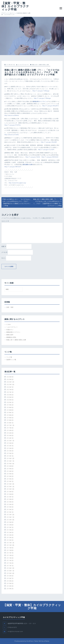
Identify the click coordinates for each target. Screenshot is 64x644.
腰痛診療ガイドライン (40, 101)
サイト (4, 258)
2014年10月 (10, 464)
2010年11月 (10, 571)
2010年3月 (10, 586)
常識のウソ (10, 330)
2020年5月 (10, 397)
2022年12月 (10, 382)
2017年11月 (10, 425)
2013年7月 (10, 497)
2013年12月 (10, 484)
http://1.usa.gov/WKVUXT (13, 167)
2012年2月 (10, 540)
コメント (5, 221)
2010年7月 (10, 578)
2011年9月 (10, 548)
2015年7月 (10, 446)
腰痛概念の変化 (11, 337)
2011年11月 (10, 543)
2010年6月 (10, 581)
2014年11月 (10, 461)
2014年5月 (10, 471)
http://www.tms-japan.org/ (17, 183)
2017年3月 (10, 428)
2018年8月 (10, 410)
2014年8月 (10, 466)
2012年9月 (10, 522)
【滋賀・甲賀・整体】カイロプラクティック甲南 (15, 6)
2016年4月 (10, 436)
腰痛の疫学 (10, 335)
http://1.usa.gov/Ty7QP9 (46, 150)
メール (4, 252)
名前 (4, 246)
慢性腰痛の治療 (28, 164)
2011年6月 (10, 555)
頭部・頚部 (10, 307)
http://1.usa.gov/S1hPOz (13, 125)
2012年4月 (10, 535)
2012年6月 (10, 530)
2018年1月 (10, 423)
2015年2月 (10, 453)
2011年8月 (10, 550)
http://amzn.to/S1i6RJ (12, 135)
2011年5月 (10, 558)
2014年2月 (10, 479)
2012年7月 (10, 527)
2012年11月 (10, 517)
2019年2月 (10, 405)
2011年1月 (10, 566)
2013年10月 (10, 489)
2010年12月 (10, 568)
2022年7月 (10, 387)
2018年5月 (10, 418)
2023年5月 (10, 379)
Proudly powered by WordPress (24, 641)
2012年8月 (10, 525)
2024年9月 (10, 377)
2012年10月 (10, 520)
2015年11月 (10, 441)
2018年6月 (10, 415)
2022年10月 (10, 385)
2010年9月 (10, 576)
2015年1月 (10, 456)
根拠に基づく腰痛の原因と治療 (40, 65)
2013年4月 (10, 504)
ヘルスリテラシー (12, 327)
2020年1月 (10, 402)
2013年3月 (10, 507)
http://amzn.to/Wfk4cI (12, 115)
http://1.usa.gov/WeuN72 (51, 106)
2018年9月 (10, 407)
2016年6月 (10, 430)
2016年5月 (10, 433)
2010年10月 (10, 573)
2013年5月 (10, 502)
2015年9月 (10, 443)
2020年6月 (10, 395)
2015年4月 (10, 448)
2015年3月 (10, 451)
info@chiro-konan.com (15, 631)
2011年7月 (10, 553)
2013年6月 (10, 499)
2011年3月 (10, 561)
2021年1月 (10, 392)
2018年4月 (10, 420)
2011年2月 (10, 563)
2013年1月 (10, 512)
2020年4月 (10, 400)
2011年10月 (10, 545)
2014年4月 (10, 474)
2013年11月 (10, 487)
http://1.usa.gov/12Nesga (41, 91)
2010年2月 (10, 589)
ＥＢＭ (8, 324)
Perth (40, 641)
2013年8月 (10, 494)
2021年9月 (10, 390)
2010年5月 (10, 583)
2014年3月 (10, 476)
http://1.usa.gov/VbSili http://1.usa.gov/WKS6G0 (42, 157)
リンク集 (9, 357)
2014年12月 (10, 458)
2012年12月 (10, 515)
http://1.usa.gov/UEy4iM (49, 142)
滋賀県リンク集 (11, 360)
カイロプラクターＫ (23, 65)
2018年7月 (10, 413)
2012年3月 (10, 538)
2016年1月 (10, 438)
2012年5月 (10, 532)
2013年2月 (10, 510)
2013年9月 (10, 492)
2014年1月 (10, 481)
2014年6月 (10, 469)
